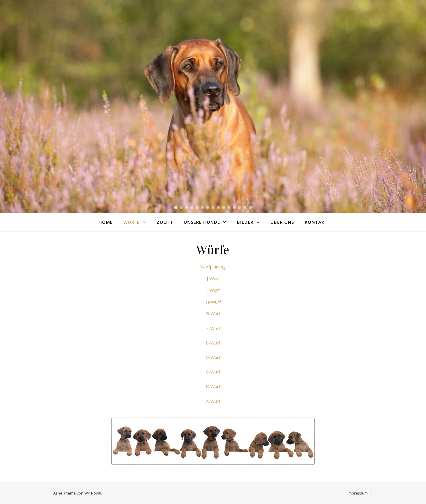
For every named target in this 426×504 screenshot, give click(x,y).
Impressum (358, 493)
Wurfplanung (213, 267)
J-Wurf (213, 278)
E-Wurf (213, 343)
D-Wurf (213, 357)
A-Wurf (213, 401)
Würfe (131, 222)
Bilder (245, 222)
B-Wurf (213, 386)
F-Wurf (213, 328)
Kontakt (316, 222)
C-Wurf (213, 372)
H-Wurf (213, 302)
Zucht (165, 222)
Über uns (282, 222)
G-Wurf (213, 313)
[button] (176, 207)
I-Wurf (213, 290)
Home (106, 222)
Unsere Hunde (202, 222)
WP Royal (93, 493)
